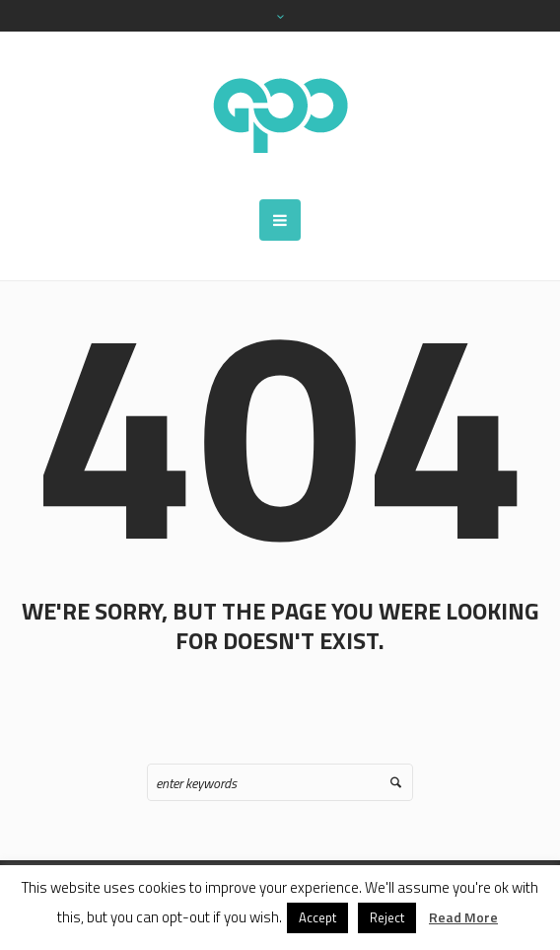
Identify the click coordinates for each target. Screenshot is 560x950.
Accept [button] (317, 917)
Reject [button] (387, 917)
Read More (463, 917)
